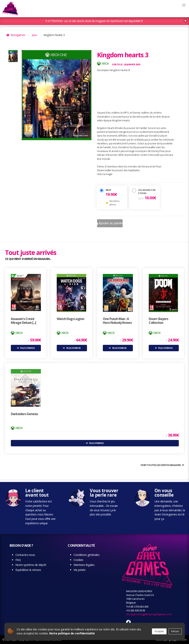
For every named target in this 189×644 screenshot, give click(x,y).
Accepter (159, 631)
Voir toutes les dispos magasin (161, 465)
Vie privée (79, 570)
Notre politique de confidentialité (72, 633)
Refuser (175, 631)
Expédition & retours (28, 570)
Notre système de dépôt (31, 565)
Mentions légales (84, 565)
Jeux (34, 35)
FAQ (18, 560)
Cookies (78, 560)
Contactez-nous (25, 555)
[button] (184, 5)
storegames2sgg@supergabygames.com (149, 614)
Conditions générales (86, 555)
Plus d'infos (27, 348)
